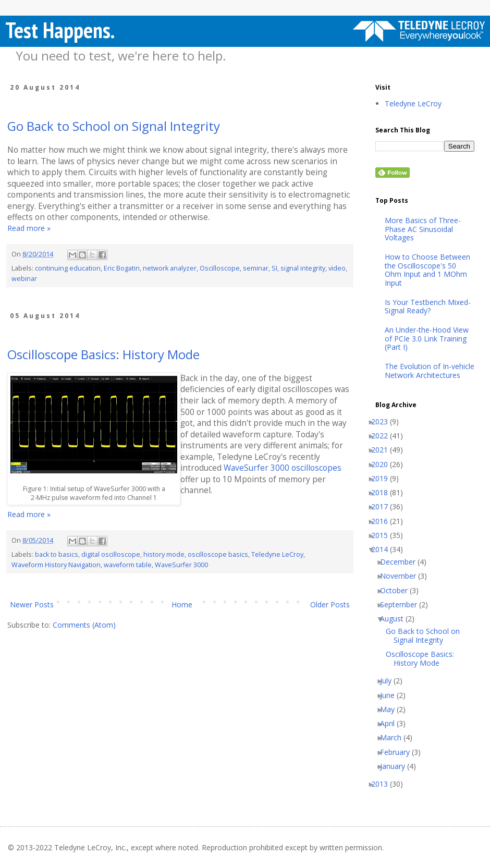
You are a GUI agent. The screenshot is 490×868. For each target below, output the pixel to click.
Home (182, 604)
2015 (383, 536)
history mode (164, 554)
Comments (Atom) (84, 625)
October (398, 591)
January (396, 767)
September (402, 605)
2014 (383, 550)
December (402, 562)
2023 (383, 422)
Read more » (29, 228)
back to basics (57, 554)
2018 (383, 493)
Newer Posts (32, 604)
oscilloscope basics (218, 554)
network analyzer (170, 268)
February (399, 753)
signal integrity (303, 268)
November (402, 576)
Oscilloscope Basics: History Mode (103, 354)
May (391, 710)
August (396, 619)
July (390, 681)
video (337, 268)
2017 (383, 507)
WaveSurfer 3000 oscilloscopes (283, 468)
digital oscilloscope (111, 554)
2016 (383, 522)
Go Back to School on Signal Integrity (114, 126)
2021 (383, 450)
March (395, 738)
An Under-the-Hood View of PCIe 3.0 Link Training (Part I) (427, 339)
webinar (24, 279)
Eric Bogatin (122, 268)
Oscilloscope (220, 268)
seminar (256, 268)
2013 (383, 784)
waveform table (128, 565)
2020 (383, 465)
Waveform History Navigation (56, 565)
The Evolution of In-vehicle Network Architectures (430, 371)
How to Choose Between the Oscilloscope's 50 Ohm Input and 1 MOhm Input (427, 270)
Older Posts (330, 604)
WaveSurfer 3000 (181, 565)
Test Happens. (60, 30)
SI (274, 268)
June (391, 696)
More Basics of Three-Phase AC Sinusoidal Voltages (423, 229)
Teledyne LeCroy (277, 554)
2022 (383, 436)
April (391, 724)
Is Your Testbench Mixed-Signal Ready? (428, 307)
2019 (383, 479)
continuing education (68, 268)
